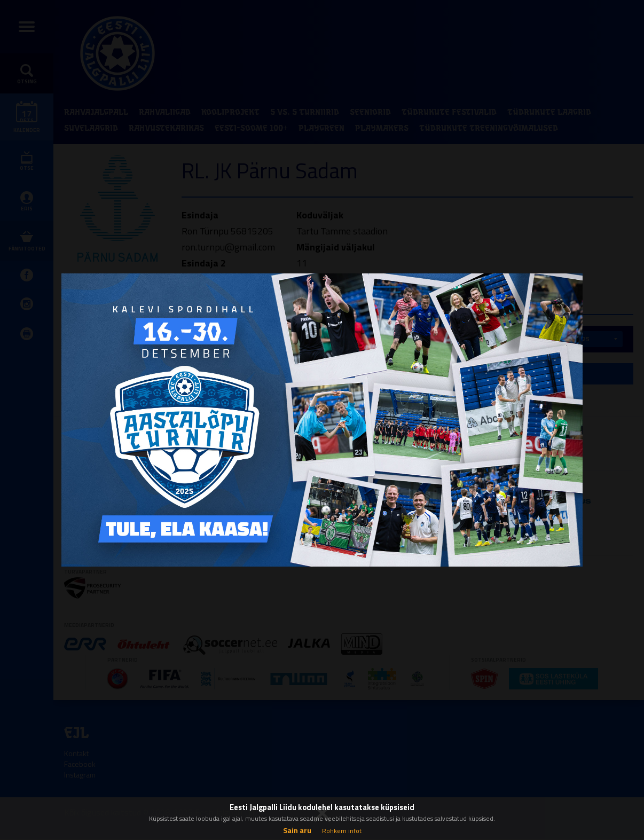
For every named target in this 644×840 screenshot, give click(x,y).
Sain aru (297, 830)
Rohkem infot (342, 831)
